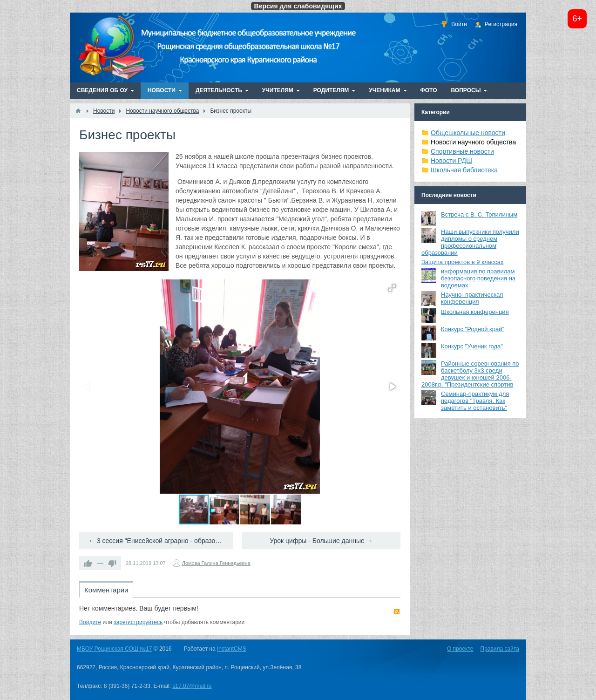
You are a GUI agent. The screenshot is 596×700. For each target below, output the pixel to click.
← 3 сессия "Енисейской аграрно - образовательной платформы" (161, 541)
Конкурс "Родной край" (473, 329)
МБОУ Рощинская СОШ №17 (114, 649)
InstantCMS (232, 649)
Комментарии (106, 590)
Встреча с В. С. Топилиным (479, 214)
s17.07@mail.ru (192, 686)
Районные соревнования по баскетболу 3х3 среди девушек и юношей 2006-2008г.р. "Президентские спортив (470, 374)
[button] (392, 288)
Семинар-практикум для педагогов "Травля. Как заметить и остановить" (475, 401)
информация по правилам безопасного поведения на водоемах (478, 278)
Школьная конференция (475, 312)
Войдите (90, 622)
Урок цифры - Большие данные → (321, 541)
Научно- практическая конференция (472, 298)
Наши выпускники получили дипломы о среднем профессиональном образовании (470, 242)
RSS (397, 612)
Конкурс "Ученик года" (472, 346)
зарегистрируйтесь (138, 622)
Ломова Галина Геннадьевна (216, 563)
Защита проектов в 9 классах (463, 262)
